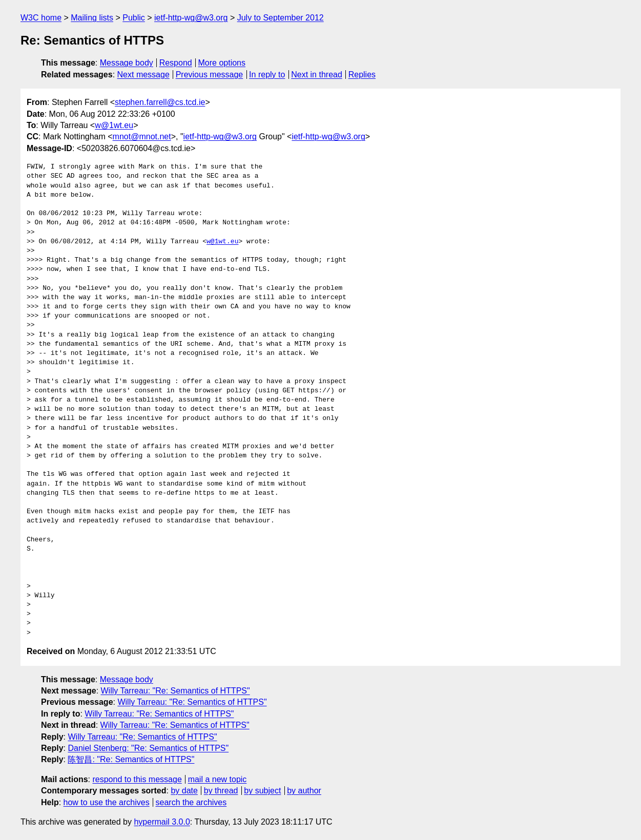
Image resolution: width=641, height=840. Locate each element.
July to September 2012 (281, 18)
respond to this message (137, 779)
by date (184, 791)
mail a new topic (218, 779)
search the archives (191, 802)
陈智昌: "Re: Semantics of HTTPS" (131, 759)
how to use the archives (107, 802)
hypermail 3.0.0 (162, 822)
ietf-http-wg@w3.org (191, 18)
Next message (143, 75)
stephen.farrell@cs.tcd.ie (160, 102)
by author (304, 791)
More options (222, 63)
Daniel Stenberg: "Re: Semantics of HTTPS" (148, 748)
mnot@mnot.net (142, 136)
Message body (127, 63)
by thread (221, 791)
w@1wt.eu (114, 125)
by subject (262, 791)
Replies (362, 75)
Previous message (210, 75)
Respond (176, 63)
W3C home (41, 18)
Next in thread (317, 75)
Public (134, 18)
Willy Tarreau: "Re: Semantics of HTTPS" (175, 691)
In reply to (267, 75)
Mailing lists (92, 18)
